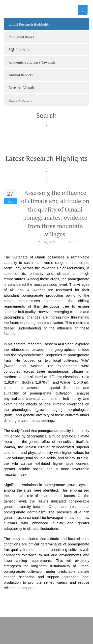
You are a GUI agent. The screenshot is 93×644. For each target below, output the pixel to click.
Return (73, 242)
